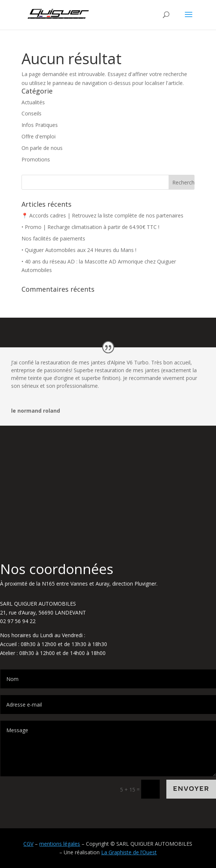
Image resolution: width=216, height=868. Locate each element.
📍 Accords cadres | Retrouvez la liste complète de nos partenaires (102, 215)
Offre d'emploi (39, 136)
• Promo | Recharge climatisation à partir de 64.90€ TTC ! (90, 227)
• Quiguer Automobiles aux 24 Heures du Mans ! (79, 250)
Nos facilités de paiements (53, 238)
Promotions (36, 159)
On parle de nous (42, 148)
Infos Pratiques (40, 125)
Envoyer (191, 789)
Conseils (31, 113)
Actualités (33, 102)
